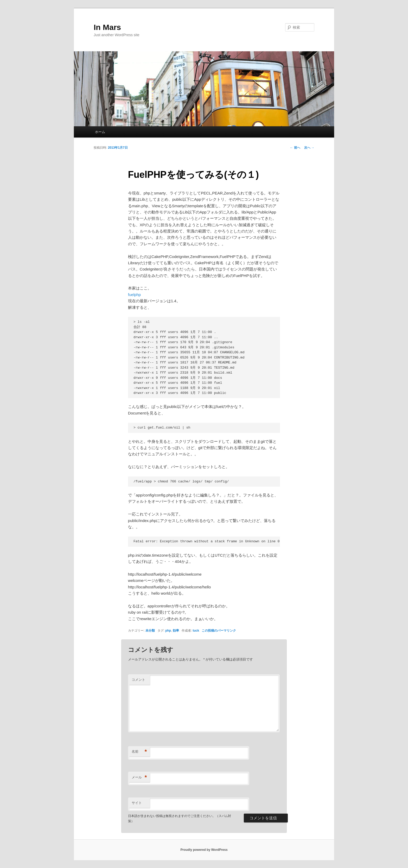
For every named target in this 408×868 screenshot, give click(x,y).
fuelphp (134, 295)
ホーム (100, 132)
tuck (196, 631)
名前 (139, 752)
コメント (138, 680)
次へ (309, 148)
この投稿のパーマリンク (219, 631)
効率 (176, 631)
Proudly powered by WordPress (204, 850)
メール (139, 778)
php (168, 631)
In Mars (107, 27)
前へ (295, 148)
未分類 (150, 631)
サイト (137, 803)
